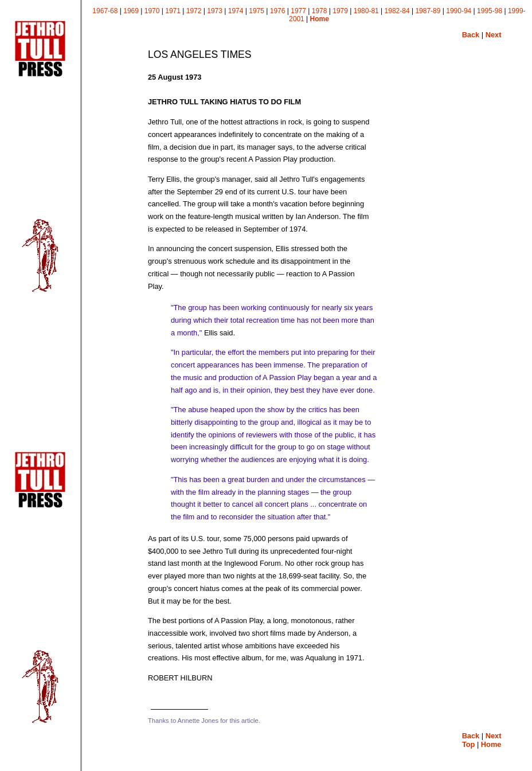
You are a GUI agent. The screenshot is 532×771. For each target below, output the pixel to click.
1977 (298, 11)
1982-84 (397, 11)
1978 (320, 11)
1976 (278, 11)
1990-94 (459, 11)
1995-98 (490, 11)
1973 (215, 11)
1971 (173, 11)
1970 (152, 11)
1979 (340, 11)
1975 (257, 11)
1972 (194, 11)
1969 (131, 11)
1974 (236, 11)
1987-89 (428, 11)
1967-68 (105, 11)
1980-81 (366, 11)
